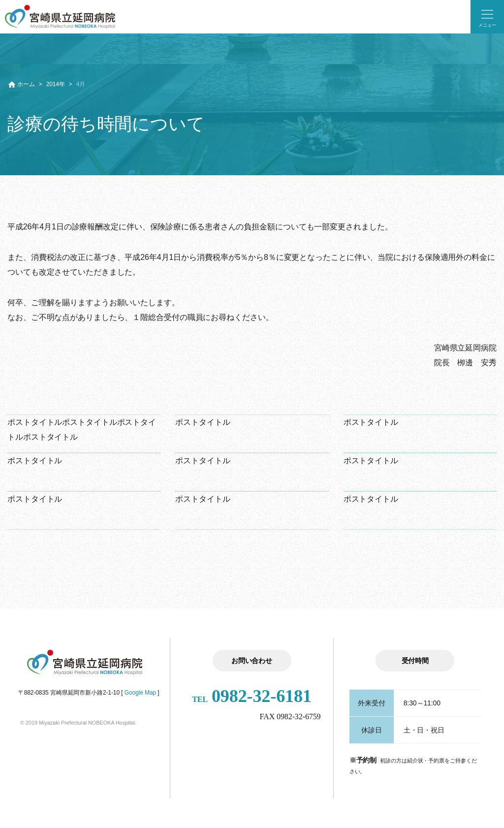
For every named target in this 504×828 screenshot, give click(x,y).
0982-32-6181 (252, 696)
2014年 (56, 84)
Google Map (140, 693)
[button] (487, 17)
